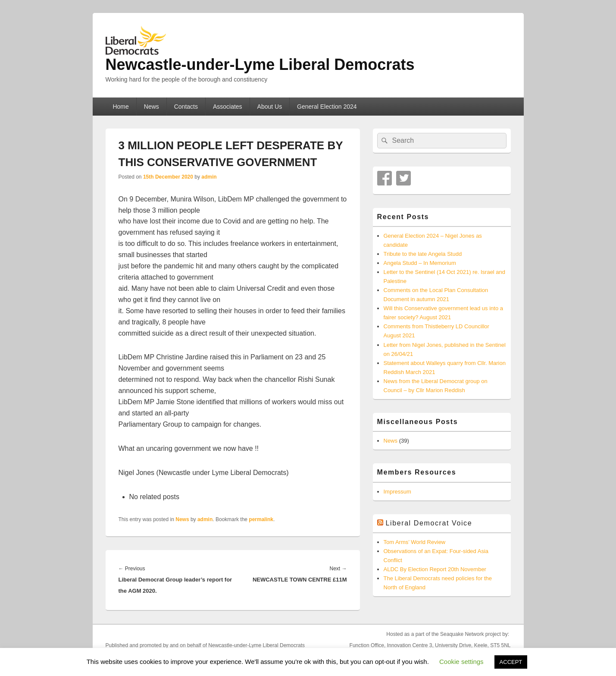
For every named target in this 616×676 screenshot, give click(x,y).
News (152, 107)
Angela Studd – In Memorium (420, 263)
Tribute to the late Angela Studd (423, 254)
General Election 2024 (327, 107)
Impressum (397, 492)
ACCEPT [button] (511, 662)
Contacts (186, 107)
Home (120, 107)
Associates (228, 107)
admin (209, 177)
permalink (261, 519)
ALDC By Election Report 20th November (435, 569)
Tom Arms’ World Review (415, 542)
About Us (270, 107)
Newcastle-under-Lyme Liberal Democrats (260, 64)
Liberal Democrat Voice (429, 523)
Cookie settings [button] (461, 662)
